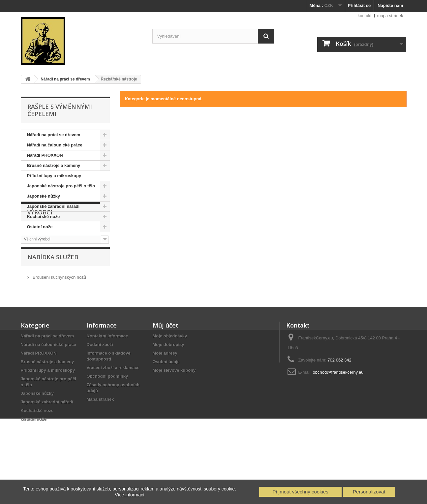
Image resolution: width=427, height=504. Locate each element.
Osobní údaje (166, 405)
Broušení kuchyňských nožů (59, 318)
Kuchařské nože (44, 217)
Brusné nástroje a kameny (54, 165)
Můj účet (166, 368)
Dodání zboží (100, 388)
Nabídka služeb (53, 301)
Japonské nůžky (44, 196)
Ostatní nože (40, 227)
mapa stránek (390, 16)
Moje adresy (165, 396)
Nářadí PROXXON (45, 155)
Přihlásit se (359, 5)
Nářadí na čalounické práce (55, 145)
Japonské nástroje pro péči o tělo (61, 186)
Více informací (129, 495)
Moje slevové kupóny (174, 413)
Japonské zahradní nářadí (53, 206)
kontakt (365, 16)
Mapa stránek (100, 442)
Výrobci (40, 252)
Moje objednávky (170, 379)
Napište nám (390, 5)
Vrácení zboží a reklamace (113, 411)
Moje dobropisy (168, 388)
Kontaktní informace (107, 379)
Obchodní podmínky (107, 419)
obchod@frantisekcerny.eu (338, 415)
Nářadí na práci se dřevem (54, 135)
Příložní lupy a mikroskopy (54, 176)
